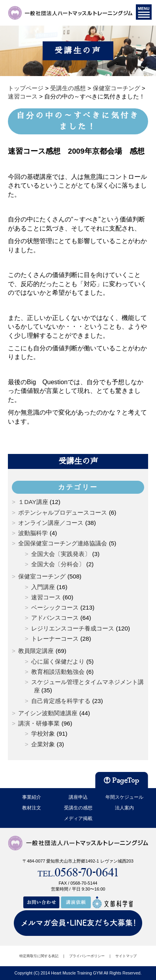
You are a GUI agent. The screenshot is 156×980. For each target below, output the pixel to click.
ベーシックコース (55, 607)
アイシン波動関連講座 (48, 713)
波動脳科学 (33, 533)
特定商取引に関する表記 (39, 956)
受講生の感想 (78, 808)
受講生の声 (78, 461)
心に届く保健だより (58, 661)
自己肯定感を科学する (61, 701)
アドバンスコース (55, 618)
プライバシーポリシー (87, 956)
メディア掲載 (78, 818)
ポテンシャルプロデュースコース (63, 512)
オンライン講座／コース (51, 523)
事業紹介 (32, 797)
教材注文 (32, 808)
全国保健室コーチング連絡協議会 (63, 543)
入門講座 (43, 587)
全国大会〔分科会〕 (58, 564)
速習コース (46, 597)
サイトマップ (126, 956)
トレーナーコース (55, 639)
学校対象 (43, 734)
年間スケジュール (124, 797)
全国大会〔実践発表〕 (61, 554)
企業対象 (43, 744)
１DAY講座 (33, 502)
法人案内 (124, 808)
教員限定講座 (36, 651)
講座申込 (78, 797)
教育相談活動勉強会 (58, 672)
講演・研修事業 (39, 723)
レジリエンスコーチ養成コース (73, 628)
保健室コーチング (42, 576)
